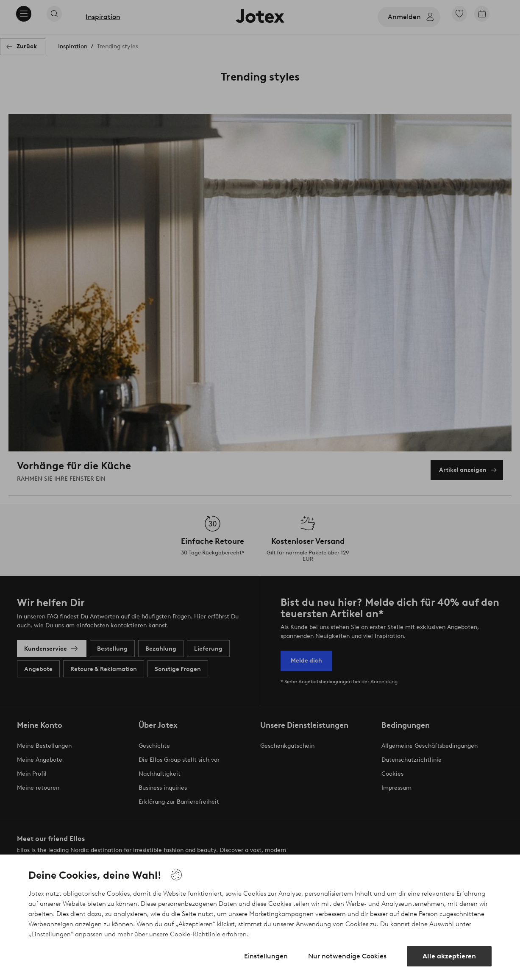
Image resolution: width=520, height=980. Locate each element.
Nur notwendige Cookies (347, 956)
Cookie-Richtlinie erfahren (208, 934)
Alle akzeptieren (449, 956)
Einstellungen (266, 956)
